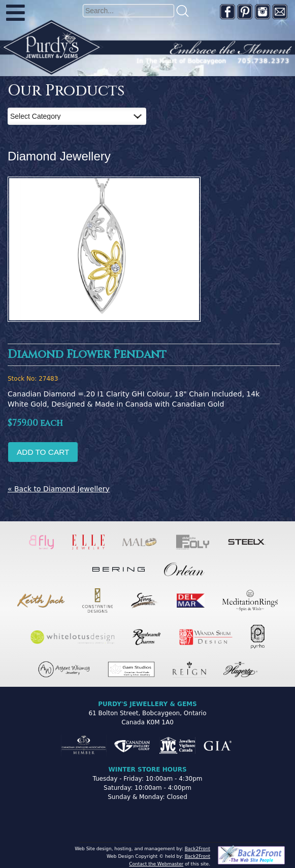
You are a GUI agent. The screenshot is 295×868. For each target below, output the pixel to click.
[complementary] (221, 812)
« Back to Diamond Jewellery (59, 489)
